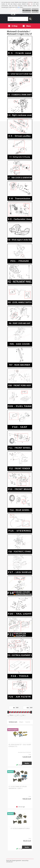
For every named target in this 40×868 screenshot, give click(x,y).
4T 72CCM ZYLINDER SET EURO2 (20, 829)
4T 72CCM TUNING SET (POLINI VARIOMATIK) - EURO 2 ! (18, 787)
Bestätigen (35, 10)
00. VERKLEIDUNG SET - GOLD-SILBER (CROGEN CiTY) (20, 746)
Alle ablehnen (27, 10)
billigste (21, 722)
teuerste (28, 722)
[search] (30, 19)
